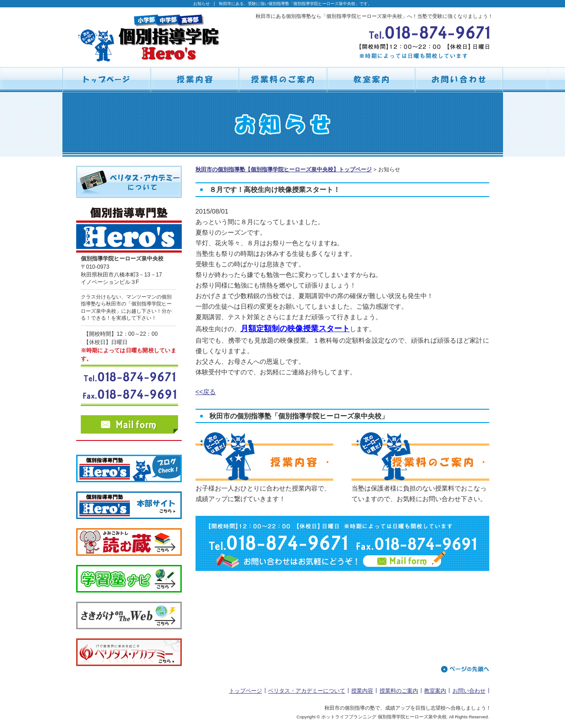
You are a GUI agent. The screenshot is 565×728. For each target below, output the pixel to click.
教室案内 (435, 691)
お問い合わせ (469, 691)
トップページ (246, 691)
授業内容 (362, 691)
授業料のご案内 (399, 691)
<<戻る (206, 392)
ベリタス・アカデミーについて (307, 691)
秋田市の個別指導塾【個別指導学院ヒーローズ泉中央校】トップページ (284, 169)
